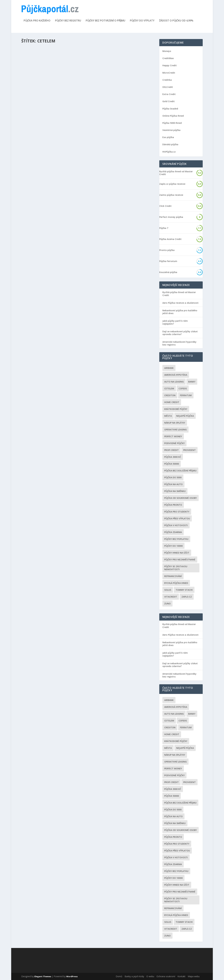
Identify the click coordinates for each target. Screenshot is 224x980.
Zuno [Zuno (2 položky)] (167, 604)
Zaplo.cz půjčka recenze (172, 184)
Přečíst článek (35, 138)
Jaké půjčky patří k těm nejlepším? (175, 322)
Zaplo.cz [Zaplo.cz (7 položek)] (187, 597)
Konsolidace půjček (58, 214)
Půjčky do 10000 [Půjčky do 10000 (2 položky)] (173, 546)
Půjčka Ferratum (168, 261)
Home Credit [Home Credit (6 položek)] (172, 402)
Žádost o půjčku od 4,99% (176, 21)
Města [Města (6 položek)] (168, 416)
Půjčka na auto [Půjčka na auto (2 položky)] (173, 484)
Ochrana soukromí (166, 976)
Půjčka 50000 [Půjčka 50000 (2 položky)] (172, 464)
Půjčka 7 (164, 228)
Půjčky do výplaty (142, 21)
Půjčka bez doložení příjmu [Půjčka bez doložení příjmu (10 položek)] (180, 471)
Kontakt (181, 976)
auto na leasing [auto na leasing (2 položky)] (174, 382)
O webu (150, 976)
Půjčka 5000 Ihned (172, 123)
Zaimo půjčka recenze (171, 195)
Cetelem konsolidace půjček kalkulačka (53, 209)
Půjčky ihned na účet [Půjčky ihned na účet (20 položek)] (177, 553)
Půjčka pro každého (37, 21)
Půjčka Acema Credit (170, 239)
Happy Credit (170, 65)
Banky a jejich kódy (134, 976)
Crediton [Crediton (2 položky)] (170, 395)
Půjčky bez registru (68, 21)
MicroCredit (169, 73)
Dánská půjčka (170, 144)
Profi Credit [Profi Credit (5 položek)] (171, 450)
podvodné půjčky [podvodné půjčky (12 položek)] (174, 443)
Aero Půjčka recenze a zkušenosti (180, 303)
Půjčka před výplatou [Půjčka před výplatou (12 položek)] (177, 518)
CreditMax (168, 58)
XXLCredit (168, 87)
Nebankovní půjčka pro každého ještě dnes (180, 312)
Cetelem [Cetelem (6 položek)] (169, 388)
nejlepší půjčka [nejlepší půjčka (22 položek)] (185, 416)
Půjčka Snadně (170, 109)
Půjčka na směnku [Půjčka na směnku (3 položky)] (175, 491)
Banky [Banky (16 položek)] (192, 382)
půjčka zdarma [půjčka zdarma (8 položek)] (173, 532)
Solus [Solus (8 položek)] (168, 590)
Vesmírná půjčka (171, 130)
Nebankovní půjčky (59, 119)
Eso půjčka (168, 137)
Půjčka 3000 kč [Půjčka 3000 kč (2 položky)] (173, 457)
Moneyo (167, 51)
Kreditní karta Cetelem (110, 126)
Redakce (31, 119)
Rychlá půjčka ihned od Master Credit (176, 173)
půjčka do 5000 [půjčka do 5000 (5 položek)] (173, 477)
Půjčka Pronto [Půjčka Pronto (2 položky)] (173, 505)
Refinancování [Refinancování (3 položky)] (173, 576)
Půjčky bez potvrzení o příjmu (105, 21)
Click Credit (165, 206)
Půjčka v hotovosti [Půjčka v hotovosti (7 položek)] (176, 525)
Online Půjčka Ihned (173, 116)
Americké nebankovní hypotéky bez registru (179, 343)
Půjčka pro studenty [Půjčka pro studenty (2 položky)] (177, 512)
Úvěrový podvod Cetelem (42, 297)
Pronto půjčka (167, 250)
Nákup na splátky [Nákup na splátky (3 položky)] (175, 423)
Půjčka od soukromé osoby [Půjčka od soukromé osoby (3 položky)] (181, 498)
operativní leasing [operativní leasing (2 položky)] (175, 430)
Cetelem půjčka (104, 334)
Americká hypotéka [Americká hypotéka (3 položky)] (176, 375)
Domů (119, 976)
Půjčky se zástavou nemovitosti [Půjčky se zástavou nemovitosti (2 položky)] (176, 568)
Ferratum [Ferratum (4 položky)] (186, 395)
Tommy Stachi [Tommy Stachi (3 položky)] (184, 590)
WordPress (72, 976)
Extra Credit (169, 94)
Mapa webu (194, 976)
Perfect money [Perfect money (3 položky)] (173, 436)
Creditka (167, 80)
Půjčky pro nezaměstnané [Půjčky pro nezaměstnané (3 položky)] (180, 560)
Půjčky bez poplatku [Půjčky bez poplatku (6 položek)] (176, 539)
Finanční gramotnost (128, 131)
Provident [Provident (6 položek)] (189, 450)
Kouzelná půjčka (168, 272)
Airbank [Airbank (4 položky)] (169, 368)
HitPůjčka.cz (169, 152)
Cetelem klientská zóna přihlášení (50, 114)
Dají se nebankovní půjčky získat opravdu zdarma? (180, 333)
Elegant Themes (43, 976)
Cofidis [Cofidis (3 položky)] (183, 388)
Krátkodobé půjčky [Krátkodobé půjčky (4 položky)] (176, 409)
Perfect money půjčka (171, 217)
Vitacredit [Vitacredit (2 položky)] (171, 597)
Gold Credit (169, 101)
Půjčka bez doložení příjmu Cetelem (119, 222)
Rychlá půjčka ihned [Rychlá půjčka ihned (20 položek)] (176, 583)
